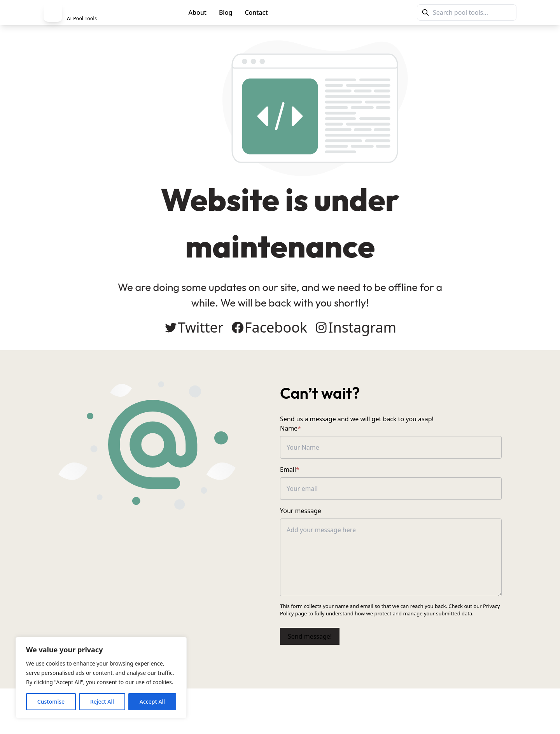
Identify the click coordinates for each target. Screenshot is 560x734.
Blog (226, 12)
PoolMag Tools (308, 12)
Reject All (102, 702)
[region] (101, 678)
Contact (256, 12)
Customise (51, 702)
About (198, 12)
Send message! (310, 636)
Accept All (152, 702)
